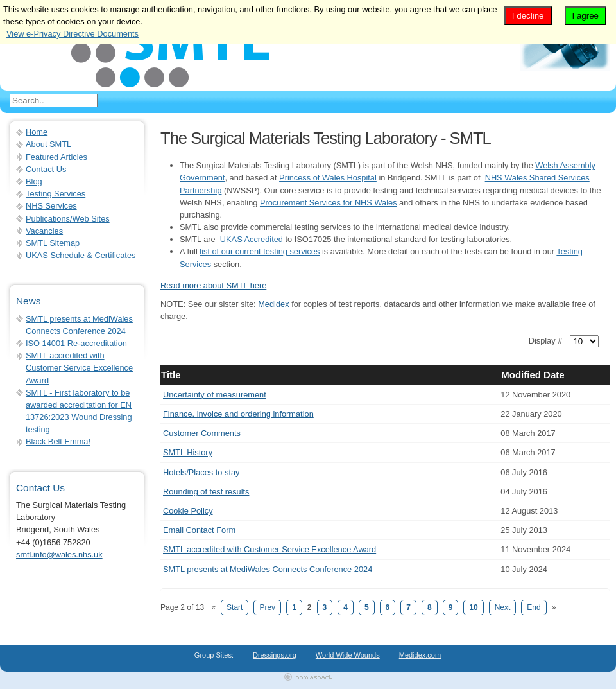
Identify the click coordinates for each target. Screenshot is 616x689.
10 (473, 607)
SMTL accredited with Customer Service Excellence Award (269, 549)
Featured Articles (56, 157)
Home (37, 132)
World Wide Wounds (348, 655)
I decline (528, 16)
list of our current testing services (260, 251)
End (534, 607)
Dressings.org (275, 655)
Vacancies (44, 231)
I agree (586, 16)
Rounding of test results (206, 492)
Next (503, 607)
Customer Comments (202, 433)
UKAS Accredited (252, 239)
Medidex (273, 304)
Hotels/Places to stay (201, 472)
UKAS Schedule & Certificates (81, 255)
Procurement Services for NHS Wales (329, 203)
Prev (267, 607)
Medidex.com (420, 655)
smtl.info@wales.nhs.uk (59, 554)
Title (171, 375)
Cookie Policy (188, 511)
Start (235, 607)
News (28, 301)
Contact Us (46, 169)
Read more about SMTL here (213, 285)
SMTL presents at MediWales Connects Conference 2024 (268, 569)
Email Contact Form (199, 530)
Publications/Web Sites (68, 219)
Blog (34, 181)
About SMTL (48, 144)
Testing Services (56, 194)
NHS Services (51, 206)
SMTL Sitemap (53, 243)
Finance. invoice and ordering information (238, 414)
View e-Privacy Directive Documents (73, 34)
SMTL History (188, 452)
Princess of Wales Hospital (328, 178)
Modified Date (533, 375)
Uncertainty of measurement (215, 395)
